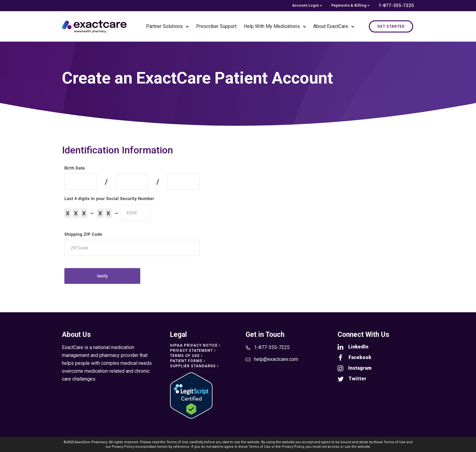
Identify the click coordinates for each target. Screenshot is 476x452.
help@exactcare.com (276, 359)
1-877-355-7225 (396, 5)
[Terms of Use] (187, 356)
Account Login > (307, 5)
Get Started (391, 26)
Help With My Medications (272, 26)
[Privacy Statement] (193, 351)
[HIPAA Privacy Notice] (196, 345)
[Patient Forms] (188, 361)
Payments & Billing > (350, 5)
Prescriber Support (216, 26)
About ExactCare (331, 26)
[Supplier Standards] (195, 366)
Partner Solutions (164, 26)
